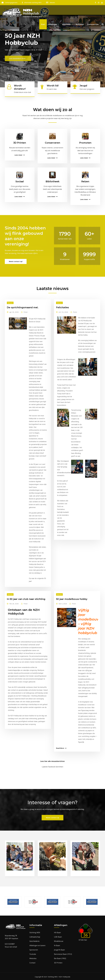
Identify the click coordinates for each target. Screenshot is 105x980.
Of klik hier (83, 939)
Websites (33, 957)
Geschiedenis (34, 940)
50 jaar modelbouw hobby (72, 598)
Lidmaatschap (35, 936)
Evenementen (93, 27)
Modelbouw (59, 940)
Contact (32, 962)
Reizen (85, 180)
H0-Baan (57, 932)
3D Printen (80, 27)
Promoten (85, 142)
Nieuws (52, 2)
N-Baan (57, 945)
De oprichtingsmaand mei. (23, 307)
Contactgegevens (11, 2)
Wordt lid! (53, 86)
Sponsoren (34, 949)
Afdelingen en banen (37, 945)
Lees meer (18, 154)
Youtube (33, 953)
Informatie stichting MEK (33, 2)
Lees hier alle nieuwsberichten (52, 760)
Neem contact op (52, 817)
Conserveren (52, 142)
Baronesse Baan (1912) (63, 953)
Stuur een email (11, 946)
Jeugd (83, 86)
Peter (26, 311)
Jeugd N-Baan (59, 949)
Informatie (67, 27)
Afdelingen (54, 27)
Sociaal (20, 180)
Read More (60, 747)
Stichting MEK (35, 932)
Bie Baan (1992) (60, 957)
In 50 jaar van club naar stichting (26, 598)
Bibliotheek (52, 180)
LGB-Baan (58, 936)
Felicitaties (62, 307)
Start (43, 27)
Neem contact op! (16, 260)
